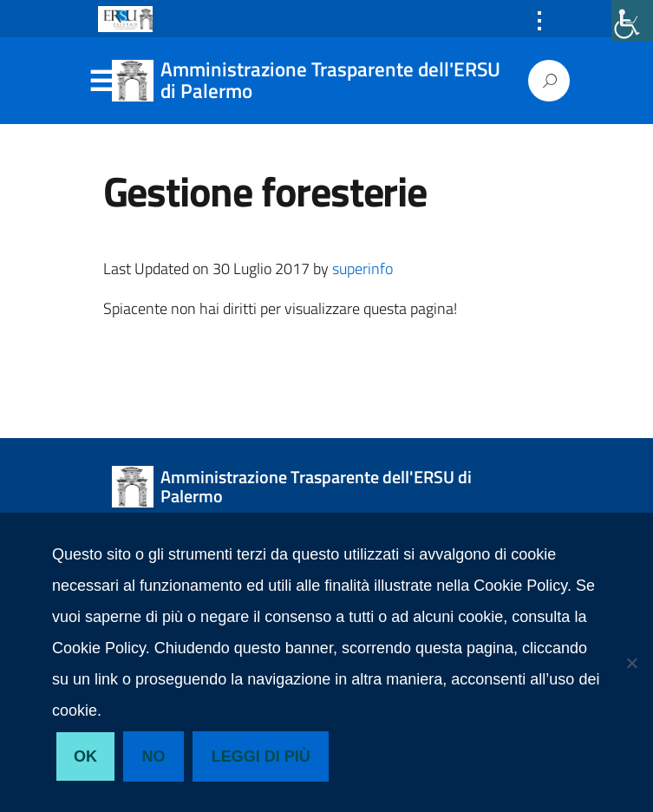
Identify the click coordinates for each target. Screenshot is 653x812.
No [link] (154, 756)
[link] (632, 21)
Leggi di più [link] (261, 756)
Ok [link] (85, 756)
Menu (101, 82)
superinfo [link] (362, 268)
